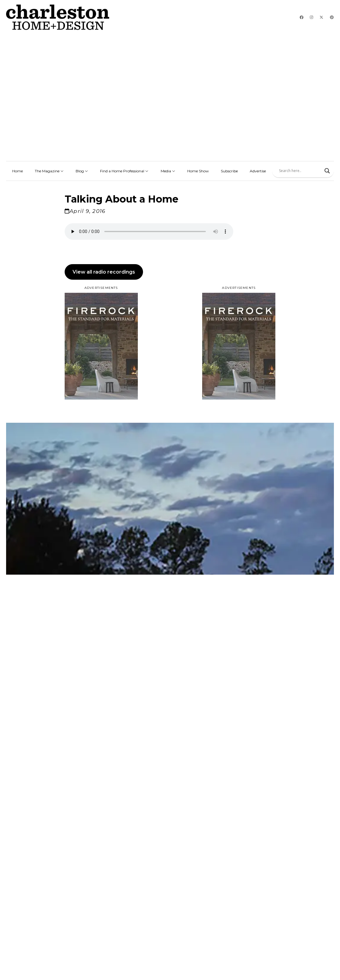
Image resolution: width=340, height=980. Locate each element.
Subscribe (229, 169)
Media (168, 169)
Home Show (198, 169)
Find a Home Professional (124, 169)
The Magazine (49, 169)
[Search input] (300, 169)
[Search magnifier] (327, 169)
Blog (82, 169)
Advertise (258, 169)
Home (18, 169)
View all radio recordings (104, 270)
